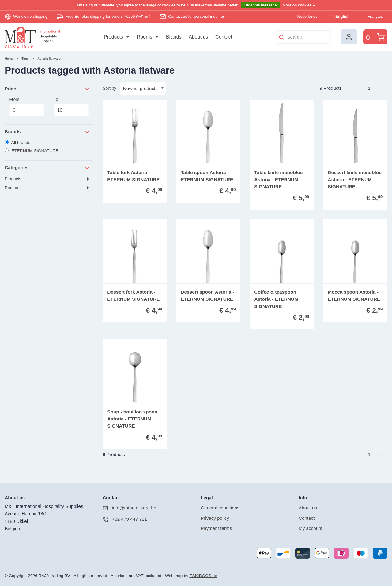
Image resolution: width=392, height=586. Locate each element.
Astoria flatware (49, 59)
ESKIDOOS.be (203, 576)
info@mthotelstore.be (129, 508)
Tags (25, 59)
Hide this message (260, 5)
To (71, 107)
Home (9, 59)
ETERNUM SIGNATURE (32, 151)
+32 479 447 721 (125, 519)
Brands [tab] (47, 132)
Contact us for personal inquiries (196, 16)
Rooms (11, 188)
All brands (17, 143)
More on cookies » (299, 5)
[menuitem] (117, 37)
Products (13, 179)
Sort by (109, 88)
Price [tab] (47, 89)
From (27, 107)
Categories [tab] (47, 168)
